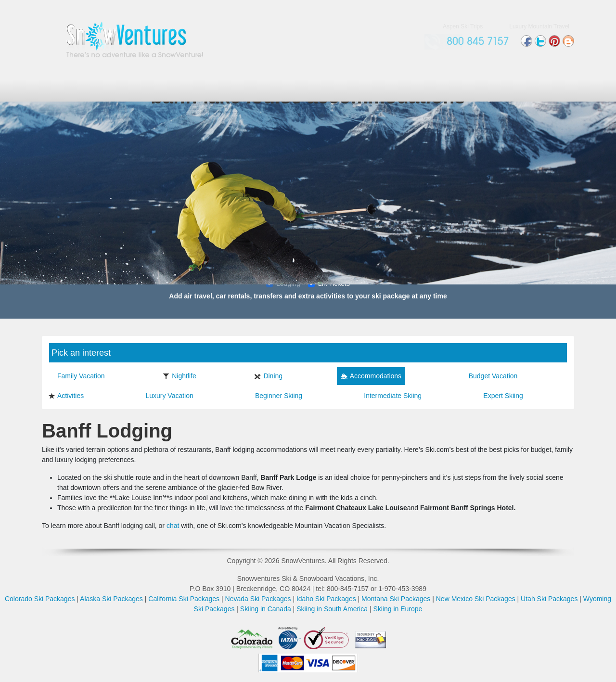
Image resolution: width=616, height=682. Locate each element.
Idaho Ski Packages (326, 599)
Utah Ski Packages (549, 599)
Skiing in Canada (266, 609)
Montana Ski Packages (396, 599)
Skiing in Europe (398, 609)
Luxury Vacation (165, 396)
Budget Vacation (489, 376)
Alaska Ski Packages (111, 599)
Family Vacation (77, 376)
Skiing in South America (332, 609)
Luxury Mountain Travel (539, 26)
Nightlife (180, 376)
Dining (268, 376)
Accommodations (371, 376)
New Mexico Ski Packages (476, 599)
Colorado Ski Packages (40, 599)
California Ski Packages (184, 599)
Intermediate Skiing (388, 396)
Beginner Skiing (274, 396)
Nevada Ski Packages (258, 599)
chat (173, 526)
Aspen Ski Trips (463, 26)
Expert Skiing (498, 396)
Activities (66, 396)
